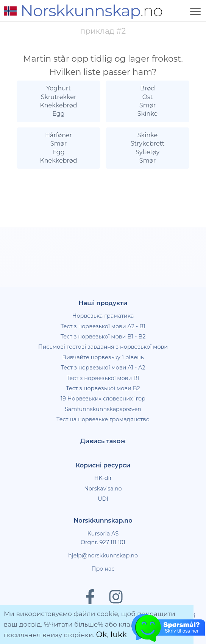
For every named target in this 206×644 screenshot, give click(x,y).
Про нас (103, 569)
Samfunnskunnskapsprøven (103, 409)
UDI (103, 499)
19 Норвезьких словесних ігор (103, 399)
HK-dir (103, 478)
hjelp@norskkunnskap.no (103, 556)
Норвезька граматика (103, 316)
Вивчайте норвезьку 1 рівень (103, 357)
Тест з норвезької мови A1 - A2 (103, 368)
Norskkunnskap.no (103, 521)
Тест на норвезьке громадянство (103, 419)
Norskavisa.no (103, 489)
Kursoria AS (103, 534)
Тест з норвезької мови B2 (103, 388)
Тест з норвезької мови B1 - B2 (103, 337)
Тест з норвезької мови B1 (103, 378)
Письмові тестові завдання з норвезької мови (103, 347)
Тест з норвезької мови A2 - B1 (103, 326)
